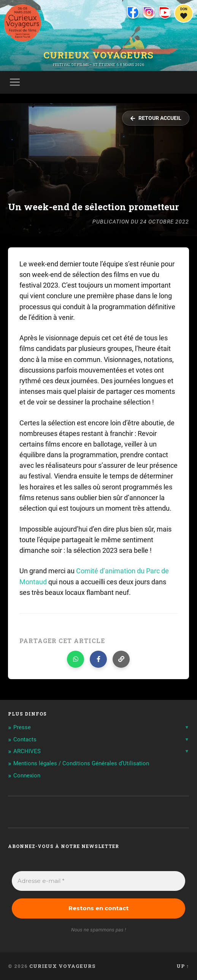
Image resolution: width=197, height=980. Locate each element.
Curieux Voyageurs (98, 55)
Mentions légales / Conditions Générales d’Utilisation (81, 763)
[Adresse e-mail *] (99, 881)
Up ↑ (183, 966)
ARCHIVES (27, 751)
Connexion (27, 776)
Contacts (25, 739)
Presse (22, 727)
